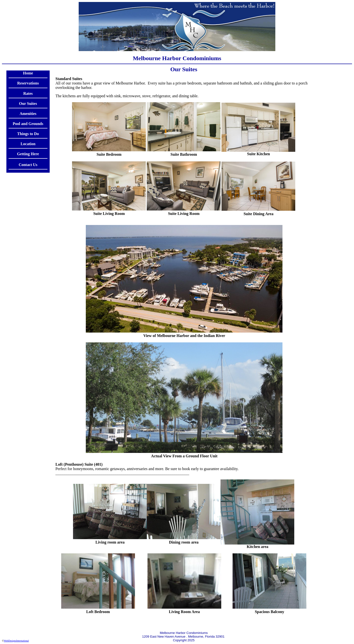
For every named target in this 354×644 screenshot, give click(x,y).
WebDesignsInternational (16, 641)
